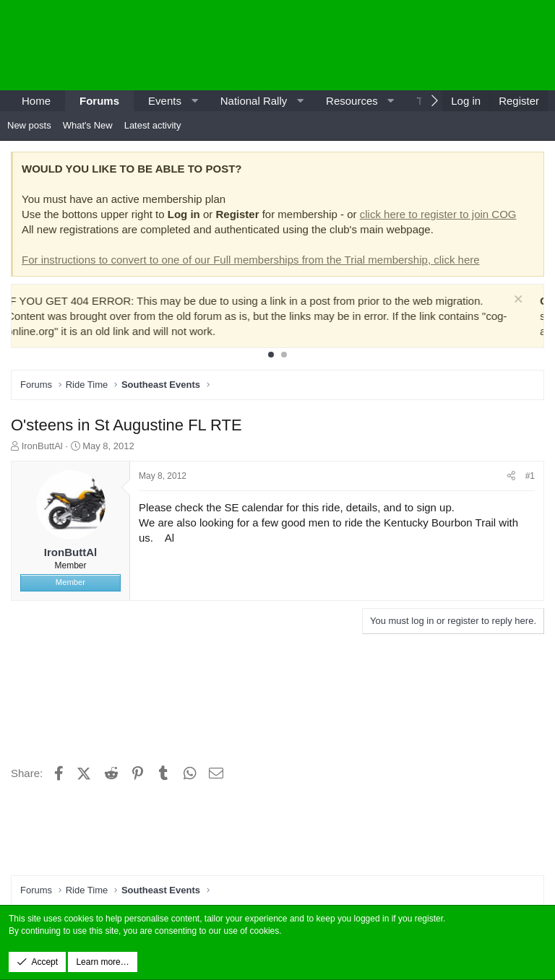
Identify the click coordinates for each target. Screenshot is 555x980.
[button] (194, 101)
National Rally (254, 101)
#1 (530, 476)
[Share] (511, 476)
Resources (352, 101)
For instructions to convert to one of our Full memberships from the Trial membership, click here (251, 260)
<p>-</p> (425, 45)
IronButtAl (42, 446)
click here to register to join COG (438, 214)
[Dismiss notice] (530, 301)
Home (36, 101)
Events (165, 101)
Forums (99, 101)
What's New (88, 125)
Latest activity (153, 125)
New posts (29, 125)
